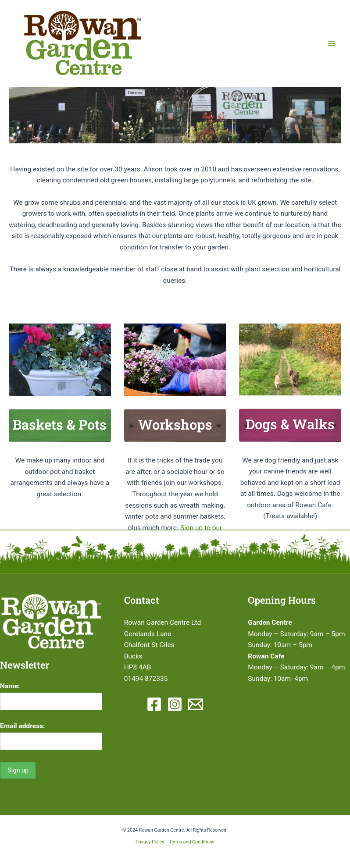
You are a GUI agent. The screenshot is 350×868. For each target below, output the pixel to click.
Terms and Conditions (192, 842)
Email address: (22, 726)
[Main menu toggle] (332, 43)
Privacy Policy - (152, 842)
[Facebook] (154, 704)
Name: (10, 686)
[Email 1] (195, 704)
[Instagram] (175, 704)
